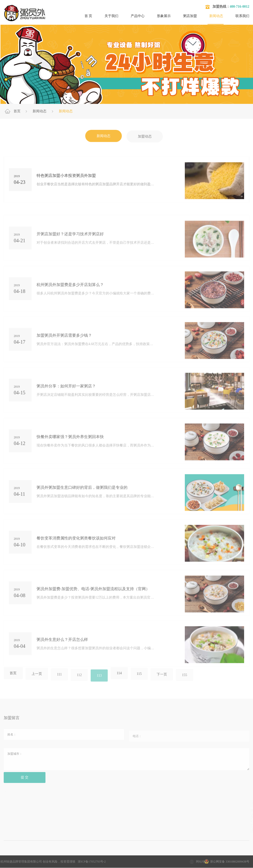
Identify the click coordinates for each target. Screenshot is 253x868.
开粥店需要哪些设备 (194, 856)
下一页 (165, 680)
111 (60, 680)
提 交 (25, 783)
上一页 (37, 679)
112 (81, 680)
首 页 (88, 16)
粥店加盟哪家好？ (116, 856)
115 (142, 679)
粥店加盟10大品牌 (80, 856)
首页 (17, 111)
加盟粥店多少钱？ (43, 856)
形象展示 (164, 16)
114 (121, 679)
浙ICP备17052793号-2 (26, 862)
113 (101, 680)
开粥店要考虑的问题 (154, 856)
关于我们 (111, 16)
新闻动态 (216, 16)
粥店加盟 (190, 16)
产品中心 (138, 16)
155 (188, 680)
